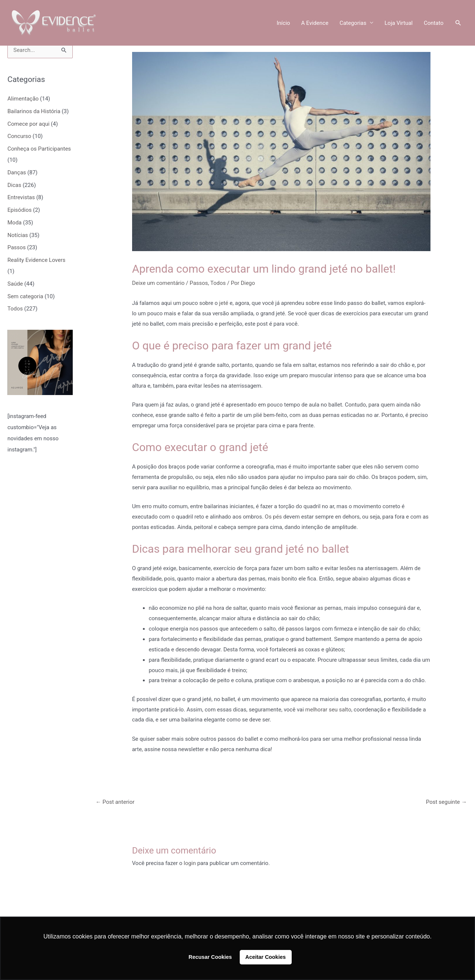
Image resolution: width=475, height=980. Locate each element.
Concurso (19, 136)
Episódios (19, 210)
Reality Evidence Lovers (36, 260)
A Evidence (315, 23)
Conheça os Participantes (39, 149)
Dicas (14, 185)
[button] (458, 23)
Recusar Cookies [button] (210, 957)
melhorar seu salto (328, 710)
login (190, 863)
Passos (17, 247)
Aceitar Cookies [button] (266, 957)
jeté (224, 303)
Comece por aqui (28, 124)
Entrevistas (21, 197)
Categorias (353, 23)
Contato (434, 23)
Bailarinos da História (34, 111)
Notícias (18, 235)
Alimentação (23, 99)
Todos (15, 309)
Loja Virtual (399, 23)
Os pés (273, 517)
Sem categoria (25, 296)
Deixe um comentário (158, 283)
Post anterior (115, 802)
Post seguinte (446, 802)
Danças (17, 172)
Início (283, 23)
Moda (14, 223)
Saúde (15, 284)
